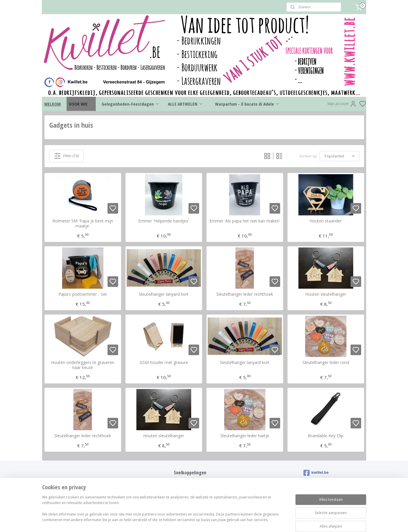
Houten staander (326, 221)
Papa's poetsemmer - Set (83, 294)
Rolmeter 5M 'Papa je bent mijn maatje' (82, 224)
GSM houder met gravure (163, 363)
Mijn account (342, 104)
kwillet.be (316, 473)
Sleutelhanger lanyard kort (164, 294)
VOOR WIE (81, 104)
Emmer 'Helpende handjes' (164, 221)
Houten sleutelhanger (326, 294)
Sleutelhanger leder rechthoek (245, 294)
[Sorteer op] (339, 156)
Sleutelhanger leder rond (326, 363)
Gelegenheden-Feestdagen (131, 104)
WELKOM (52, 104)
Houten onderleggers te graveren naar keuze (83, 365)
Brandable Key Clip (326, 436)
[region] (165, 512)
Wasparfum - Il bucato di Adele (247, 104)
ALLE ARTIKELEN (186, 104)
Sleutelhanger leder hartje (245, 436)
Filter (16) (66, 156)
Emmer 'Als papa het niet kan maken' (245, 221)
